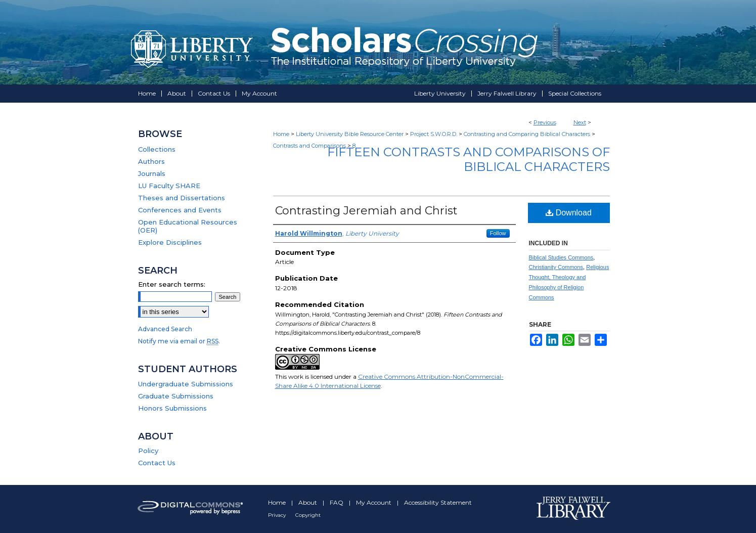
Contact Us (157, 463)
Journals (152, 173)
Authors (151, 161)
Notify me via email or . (179, 341)
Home (281, 134)
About (308, 502)
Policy (148, 451)
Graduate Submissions (176, 396)
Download (569, 213)
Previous (545, 122)
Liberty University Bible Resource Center (350, 134)
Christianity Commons (556, 267)
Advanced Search (165, 329)
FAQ (337, 502)
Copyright (308, 515)
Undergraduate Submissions (186, 384)
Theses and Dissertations (182, 198)
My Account (374, 502)
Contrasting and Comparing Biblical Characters (527, 134)
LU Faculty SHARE (169, 186)
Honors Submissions (172, 408)
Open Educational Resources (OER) (188, 226)
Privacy (278, 515)
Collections (157, 149)
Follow (498, 233)
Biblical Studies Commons (561, 257)
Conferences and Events (180, 210)
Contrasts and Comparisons (309, 146)
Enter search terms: (172, 284)
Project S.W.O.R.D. (434, 134)
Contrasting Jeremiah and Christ (366, 211)
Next (580, 122)
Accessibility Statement (438, 502)
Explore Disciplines (170, 242)
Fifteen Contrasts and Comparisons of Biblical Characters (469, 159)
